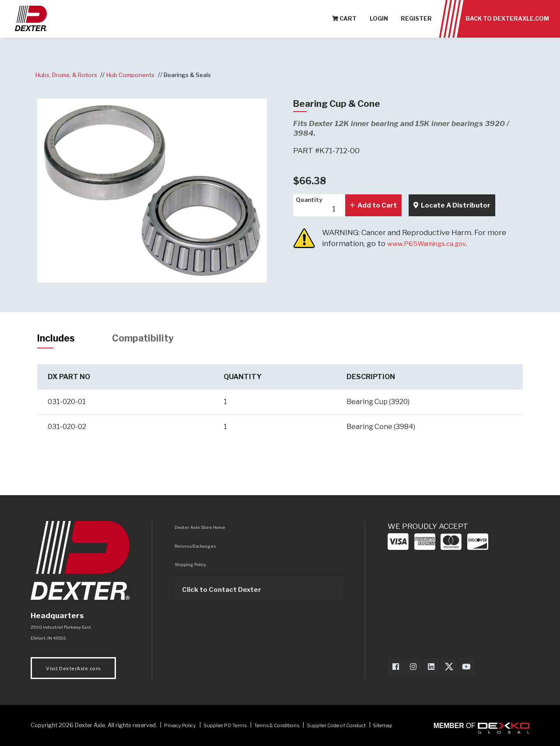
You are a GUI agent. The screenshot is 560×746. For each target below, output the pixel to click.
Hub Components (139, 75)
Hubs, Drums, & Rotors (70, 75)
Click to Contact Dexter (226, 591)
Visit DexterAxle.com (73, 672)
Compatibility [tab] (153, 339)
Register (416, 22)
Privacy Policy (183, 729)
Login (379, 22)
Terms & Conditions (292, 729)
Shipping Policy (192, 567)
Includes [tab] (59, 339)
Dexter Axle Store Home (201, 530)
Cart (344, 22)
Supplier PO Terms (234, 729)
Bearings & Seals (201, 75)
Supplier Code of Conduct (360, 729)
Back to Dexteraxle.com (507, 22)
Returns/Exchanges (197, 548)
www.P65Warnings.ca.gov (433, 243)
